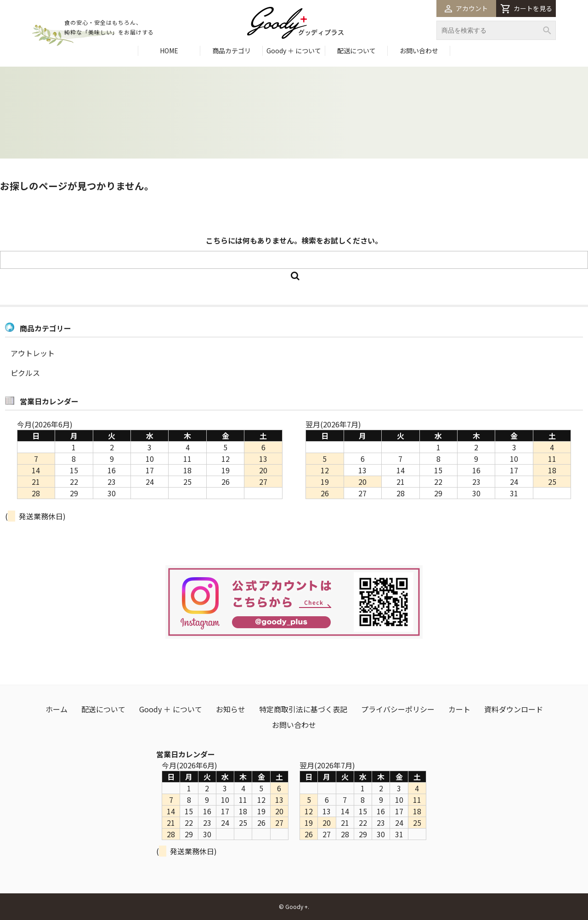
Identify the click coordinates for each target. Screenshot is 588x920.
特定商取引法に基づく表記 (303, 709)
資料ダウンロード (514, 709)
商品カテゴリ (232, 51)
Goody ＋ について (294, 51)
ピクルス (25, 373)
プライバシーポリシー (398, 709)
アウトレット (33, 353)
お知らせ (231, 709)
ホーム (57, 709)
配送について (356, 51)
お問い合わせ (419, 51)
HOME (169, 51)
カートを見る (526, 9)
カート (459, 709)
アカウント (466, 8)
